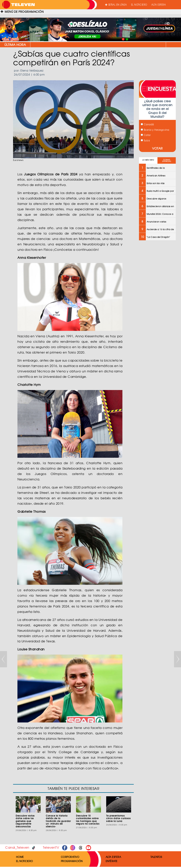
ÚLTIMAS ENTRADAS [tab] (167, 161)
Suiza (145, 140)
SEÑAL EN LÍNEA (116, 5)
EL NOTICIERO (139, 5)
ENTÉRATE (112, 861)
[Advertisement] (157, 299)
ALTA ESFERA (159, 5)
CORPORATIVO (70, 857)
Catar (146, 135)
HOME (20, 857)
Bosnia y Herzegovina (155, 130)
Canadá (147, 124)
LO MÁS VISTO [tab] (148, 160)
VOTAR (157, 148)
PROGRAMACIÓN (72, 861)
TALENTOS (156, 857)
